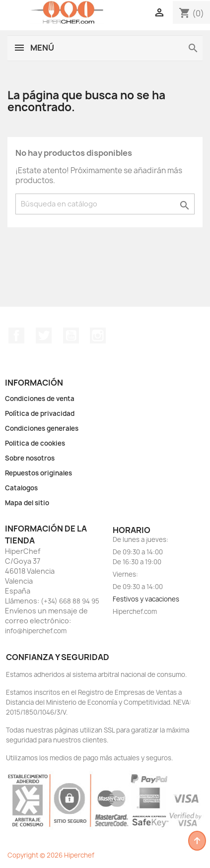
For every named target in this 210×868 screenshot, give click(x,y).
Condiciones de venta (40, 399)
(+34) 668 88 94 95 (70, 601)
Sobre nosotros (30, 458)
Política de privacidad (40, 413)
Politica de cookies (35, 443)
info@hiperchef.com (36, 631)
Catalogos (21, 488)
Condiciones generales (42, 428)
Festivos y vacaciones (146, 599)
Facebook (16, 335)
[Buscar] (105, 204)
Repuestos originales (38, 473)
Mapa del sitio (27, 503)
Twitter (44, 335)
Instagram (98, 335)
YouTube (71, 335)
